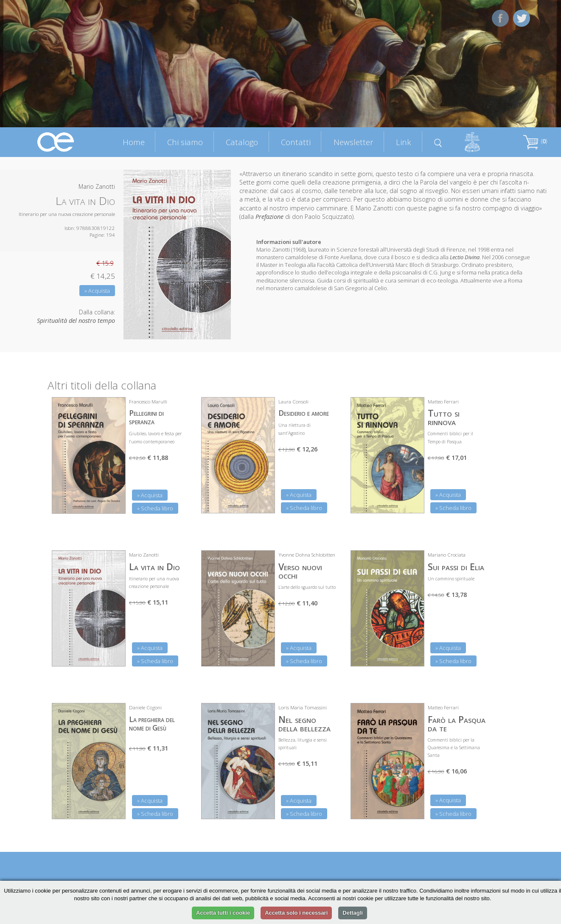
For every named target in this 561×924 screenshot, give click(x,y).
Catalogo (242, 142)
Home (134, 142)
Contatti (296, 142)
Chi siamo (185, 142)
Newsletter (353, 142)
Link (404, 142)
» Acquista (97, 291)
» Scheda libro (155, 508)
